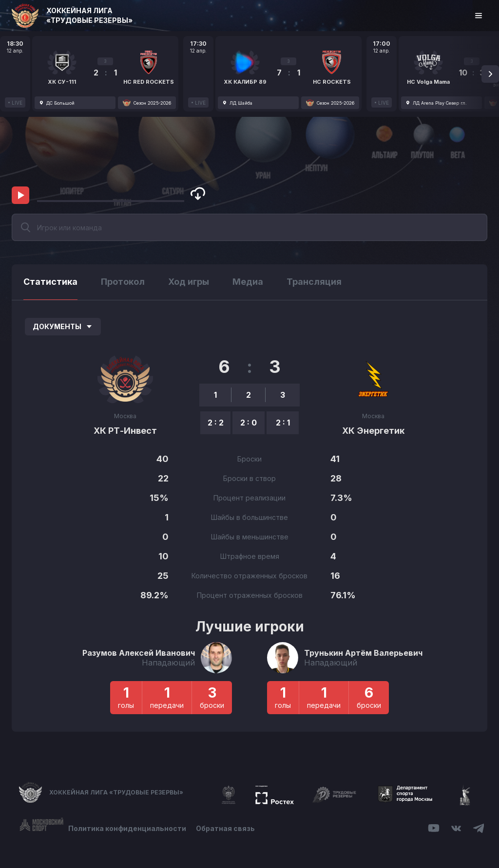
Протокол (123, 282)
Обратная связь (225, 828)
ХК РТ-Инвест (125, 431)
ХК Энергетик (373, 431)
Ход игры (189, 282)
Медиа (248, 282)
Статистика (50, 282)
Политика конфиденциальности (127, 828)
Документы (63, 326)
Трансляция (314, 282)
